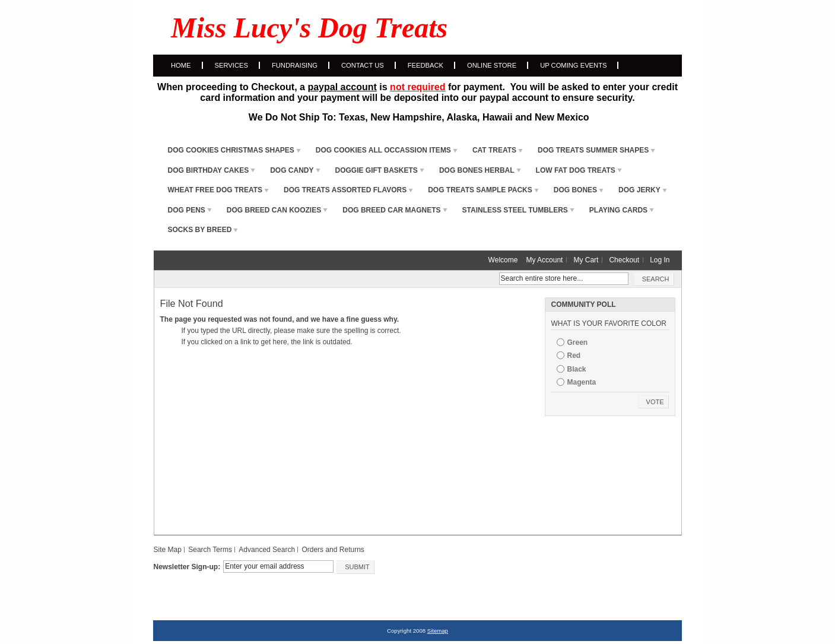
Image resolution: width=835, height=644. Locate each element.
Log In (660, 260)
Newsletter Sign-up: (187, 567)
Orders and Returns (333, 550)
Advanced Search (267, 550)
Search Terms (210, 550)
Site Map (168, 550)
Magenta (582, 382)
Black (577, 369)
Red (574, 356)
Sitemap (438, 631)
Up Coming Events (573, 65)
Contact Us (363, 65)
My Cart (586, 260)
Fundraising (295, 65)
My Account (544, 260)
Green (578, 342)
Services (231, 65)
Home (181, 65)
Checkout (624, 260)
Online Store (492, 65)
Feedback (426, 65)
